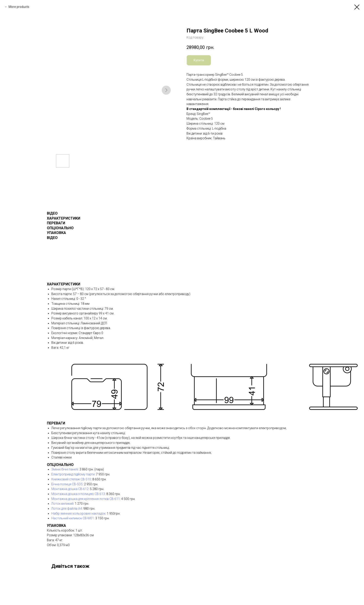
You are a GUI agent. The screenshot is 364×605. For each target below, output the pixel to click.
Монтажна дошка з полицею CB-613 (78, 494)
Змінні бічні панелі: (65, 469)
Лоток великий (62, 504)
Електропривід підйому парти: (73, 474)
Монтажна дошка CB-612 (70, 489)
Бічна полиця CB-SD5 (67, 484)
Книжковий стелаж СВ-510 (71, 479)
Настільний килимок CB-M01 (73, 518)
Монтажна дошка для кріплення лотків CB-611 (86, 499)
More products (19, 7)
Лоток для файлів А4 (67, 509)
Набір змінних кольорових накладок (78, 513)
